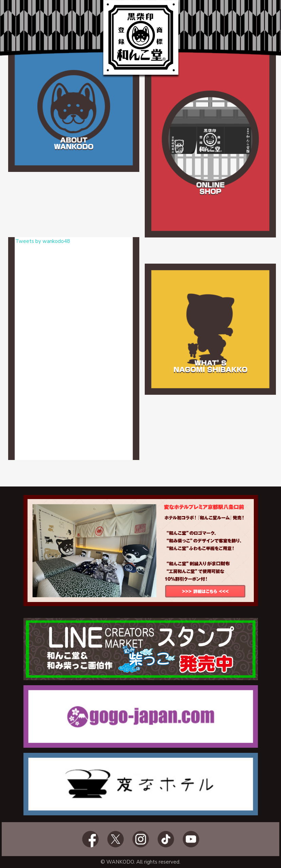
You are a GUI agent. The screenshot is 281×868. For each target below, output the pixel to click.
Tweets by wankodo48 (43, 241)
